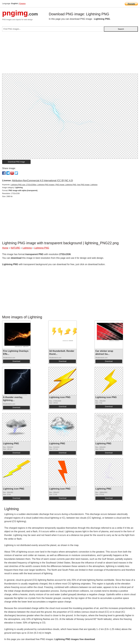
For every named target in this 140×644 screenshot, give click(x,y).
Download (16, 361)
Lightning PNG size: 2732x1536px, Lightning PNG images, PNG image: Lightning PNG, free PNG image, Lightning (54, 185)
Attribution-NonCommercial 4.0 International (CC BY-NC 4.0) (42, 181)
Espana (22, 3)
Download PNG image (16, 162)
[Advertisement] (70, 54)
